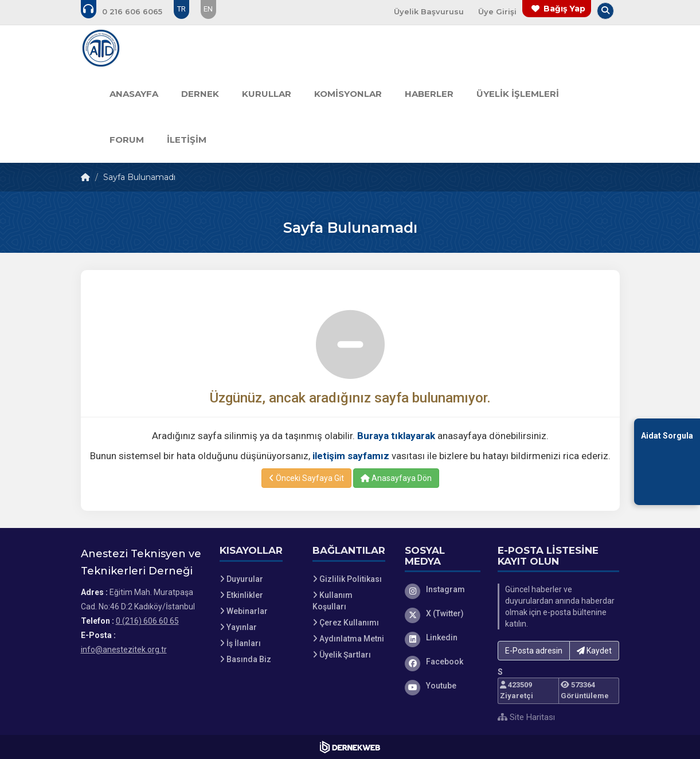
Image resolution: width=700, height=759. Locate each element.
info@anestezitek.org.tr (124, 650)
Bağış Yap (564, 9)
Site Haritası (526, 717)
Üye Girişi (497, 11)
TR (181, 9)
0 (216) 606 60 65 (147, 621)
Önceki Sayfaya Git (306, 478)
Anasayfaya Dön (396, 478)
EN (208, 9)
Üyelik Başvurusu (429, 11)
